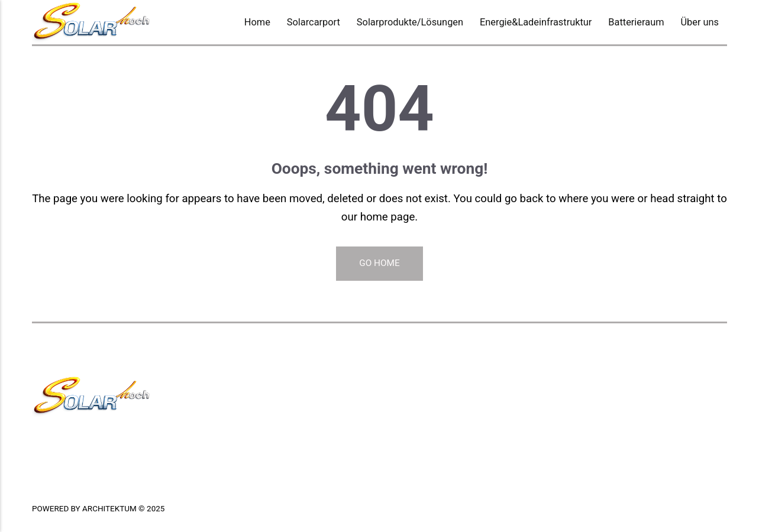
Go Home (379, 263)
